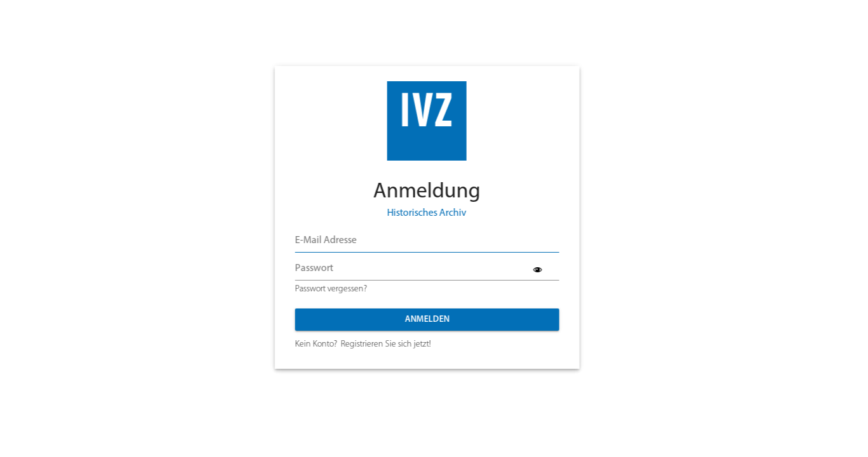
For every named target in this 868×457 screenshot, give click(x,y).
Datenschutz (411, 385)
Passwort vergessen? (321, 289)
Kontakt (360, 385)
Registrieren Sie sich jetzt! (376, 344)
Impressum (468, 385)
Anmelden (417, 320)
